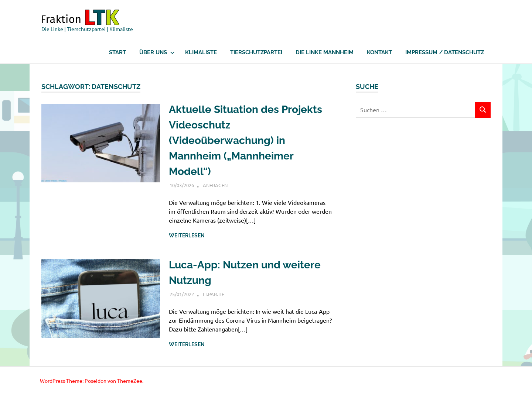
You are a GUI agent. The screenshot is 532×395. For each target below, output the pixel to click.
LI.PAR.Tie (214, 294)
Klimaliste (201, 52)
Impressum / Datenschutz (445, 52)
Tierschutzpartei (256, 52)
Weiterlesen (187, 236)
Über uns (157, 52)
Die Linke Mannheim (325, 52)
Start (117, 52)
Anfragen (215, 185)
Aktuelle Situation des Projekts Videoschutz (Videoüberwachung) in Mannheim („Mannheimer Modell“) (245, 140)
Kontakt (379, 52)
